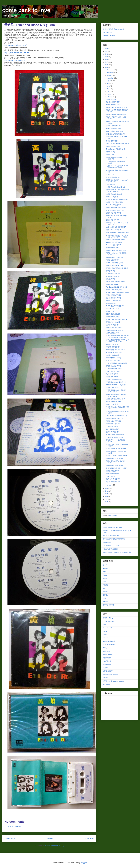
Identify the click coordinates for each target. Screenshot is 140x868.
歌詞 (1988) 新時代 (112, 374)
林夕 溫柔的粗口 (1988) (114, 358)
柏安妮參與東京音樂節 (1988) (115, 282)
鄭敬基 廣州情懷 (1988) (114, 105)
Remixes (106, 568)
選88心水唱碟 (111, 184)
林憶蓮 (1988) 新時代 (113, 197)
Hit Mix (105, 575)
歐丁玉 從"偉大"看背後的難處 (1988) (118, 144)
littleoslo (105, 635)
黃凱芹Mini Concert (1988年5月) (116, 382)
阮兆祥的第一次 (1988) (113, 322)
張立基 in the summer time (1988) (117, 107)
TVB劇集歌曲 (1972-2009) (111, 546)
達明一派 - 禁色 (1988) (113, 479)
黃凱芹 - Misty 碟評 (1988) (114, 379)
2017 (107, 62)
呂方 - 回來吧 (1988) (113, 429)
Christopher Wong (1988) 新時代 (116, 385)
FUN (104, 625)
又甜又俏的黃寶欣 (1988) (114, 369)
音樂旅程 (106, 678)
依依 (104, 588)
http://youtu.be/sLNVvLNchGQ (17, 53)
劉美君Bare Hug (108, 654)
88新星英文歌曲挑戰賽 (113, 314)
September (110, 78)
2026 (107, 49)
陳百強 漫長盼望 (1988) (114, 146)
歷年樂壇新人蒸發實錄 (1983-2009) (114, 539)
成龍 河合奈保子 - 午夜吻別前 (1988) (118, 232)
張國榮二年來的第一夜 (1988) (115, 240)
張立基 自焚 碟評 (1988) (114, 402)
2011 (107, 491)
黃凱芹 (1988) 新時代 (113, 388)
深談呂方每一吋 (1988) (113, 424)
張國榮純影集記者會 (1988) (115, 330)
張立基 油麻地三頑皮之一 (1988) (116, 399)
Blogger (84, 863)
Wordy (105, 648)
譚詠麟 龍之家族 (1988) (114, 366)
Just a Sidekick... (108, 628)
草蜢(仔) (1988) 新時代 (113, 347)
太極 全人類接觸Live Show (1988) (117, 363)
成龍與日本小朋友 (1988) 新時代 (116, 208)
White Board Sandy (109, 645)
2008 (107, 497)
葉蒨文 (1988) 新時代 (113, 325)
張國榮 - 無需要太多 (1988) (115, 263)
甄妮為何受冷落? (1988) (114, 421)
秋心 (104, 598)
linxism (105, 631)
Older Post (89, 838)
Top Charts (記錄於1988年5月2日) (117, 416)
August (109, 81)
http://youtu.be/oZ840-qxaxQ (16, 45)
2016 (107, 65)
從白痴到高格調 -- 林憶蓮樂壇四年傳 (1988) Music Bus (118, 191)
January (109, 485)
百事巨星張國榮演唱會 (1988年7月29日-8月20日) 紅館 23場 (118, 341)
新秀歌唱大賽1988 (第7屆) (114, 458)
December (110, 70)
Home (50, 838)
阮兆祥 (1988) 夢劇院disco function (117, 319)
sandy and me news (109, 36)
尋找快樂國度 (107, 658)
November (110, 73)
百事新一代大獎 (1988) (113, 274)
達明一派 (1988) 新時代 (114, 371)
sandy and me (107, 32)
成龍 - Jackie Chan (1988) (114, 230)
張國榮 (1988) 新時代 (113, 260)
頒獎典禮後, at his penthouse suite (113, 681)
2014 (107, 489)
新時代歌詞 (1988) (112, 284)
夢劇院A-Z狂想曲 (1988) (114, 301)
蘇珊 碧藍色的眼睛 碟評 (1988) (116, 134)
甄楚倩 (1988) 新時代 (113, 404)
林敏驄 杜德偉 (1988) (113, 355)
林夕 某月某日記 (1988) (114, 361)
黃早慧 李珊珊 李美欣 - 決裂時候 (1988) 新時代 (116, 391)
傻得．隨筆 (106, 651)
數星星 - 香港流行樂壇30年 (111, 536)
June (108, 86)
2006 (107, 502)
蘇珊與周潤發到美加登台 (114, 129)
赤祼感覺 (106, 585)
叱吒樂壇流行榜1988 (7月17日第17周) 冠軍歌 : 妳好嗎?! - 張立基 (117, 236)
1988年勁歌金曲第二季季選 (115, 437)
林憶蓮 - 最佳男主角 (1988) (115, 202)
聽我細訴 (106, 592)
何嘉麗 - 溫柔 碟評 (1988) (114, 290)
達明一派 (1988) (111, 476)
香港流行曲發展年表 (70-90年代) (113, 527)
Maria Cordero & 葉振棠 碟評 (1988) (117, 292)
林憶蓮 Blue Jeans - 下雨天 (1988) (117, 200)
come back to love (26, 10)
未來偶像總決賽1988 (113, 471)
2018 (107, 60)
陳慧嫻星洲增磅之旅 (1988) (115, 418)
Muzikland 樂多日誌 (109, 641)
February (110, 97)
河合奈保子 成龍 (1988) (114, 213)
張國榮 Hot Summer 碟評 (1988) (116, 250)
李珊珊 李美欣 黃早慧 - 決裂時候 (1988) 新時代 (116, 395)
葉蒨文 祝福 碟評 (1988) (114, 295)
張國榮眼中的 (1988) (113, 248)
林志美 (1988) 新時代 (113, 344)
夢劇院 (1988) (111, 154)
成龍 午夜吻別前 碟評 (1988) (115, 210)
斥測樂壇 (106, 668)
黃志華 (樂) (106, 684)
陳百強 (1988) (111, 279)
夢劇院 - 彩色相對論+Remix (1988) (117, 268)
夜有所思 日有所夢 (109, 605)
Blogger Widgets (113, 515)
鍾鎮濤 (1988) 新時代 (113, 432)
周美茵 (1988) (111, 152)
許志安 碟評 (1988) (112, 141)
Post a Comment (15, 826)
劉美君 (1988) (111, 311)
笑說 (104, 582)
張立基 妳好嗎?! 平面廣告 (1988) (116, 114)
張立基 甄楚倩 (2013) (113, 99)
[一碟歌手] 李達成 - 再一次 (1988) (117, 468)
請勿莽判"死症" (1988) (113, 102)
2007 (107, 499)
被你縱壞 (106, 602)
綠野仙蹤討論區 (108, 671)
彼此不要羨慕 (107, 661)
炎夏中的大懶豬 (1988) (113, 177)
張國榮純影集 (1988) (113, 333)
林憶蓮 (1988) (111, 175)
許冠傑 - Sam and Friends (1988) (117, 456)
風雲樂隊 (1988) (111, 303)
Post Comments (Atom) (55, 846)
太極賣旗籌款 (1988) (113, 317)
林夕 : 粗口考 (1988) (113, 309)
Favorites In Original (109, 621)
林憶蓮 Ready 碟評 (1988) (114, 194)
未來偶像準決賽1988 (113, 474)
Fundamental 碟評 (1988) (114, 352)
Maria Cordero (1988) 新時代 (115, 435)
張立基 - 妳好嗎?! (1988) (114, 126)
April (108, 92)
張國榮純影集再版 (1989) (114, 327)
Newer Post (10, 838)
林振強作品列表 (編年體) (110, 549)
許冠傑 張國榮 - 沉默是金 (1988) (116, 449)
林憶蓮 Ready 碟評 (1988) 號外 (116, 187)
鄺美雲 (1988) (111, 271)
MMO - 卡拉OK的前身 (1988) (115, 306)
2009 (107, 494)
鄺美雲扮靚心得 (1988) (113, 276)
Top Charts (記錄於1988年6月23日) (117, 287)
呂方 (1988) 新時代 (112, 427)
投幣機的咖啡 (107, 664)
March (109, 94)
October (109, 75)
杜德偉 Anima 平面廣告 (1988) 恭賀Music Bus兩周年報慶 (117, 167)
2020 (107, 54)
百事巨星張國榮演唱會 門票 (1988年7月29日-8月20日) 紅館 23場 (117, 336)
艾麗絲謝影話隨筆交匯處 (110, 674)
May (108, 89)
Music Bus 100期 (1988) (114, 205)
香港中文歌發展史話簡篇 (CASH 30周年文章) (117, 552)
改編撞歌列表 (107, 542)
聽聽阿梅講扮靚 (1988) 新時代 (116, 350)
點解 (104, 572)
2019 (107, 57)
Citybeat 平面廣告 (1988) (114, 242)
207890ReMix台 (108, 618)
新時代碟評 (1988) (112, 377)
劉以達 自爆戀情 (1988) (114, 298)
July (108, 83)
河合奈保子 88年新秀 (113, 220)
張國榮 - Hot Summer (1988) (115, 266)
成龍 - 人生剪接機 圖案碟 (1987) (116, 227)
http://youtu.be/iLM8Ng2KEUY (16, 60)
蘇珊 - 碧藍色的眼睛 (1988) (115, 131)
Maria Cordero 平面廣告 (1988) (116, 149)
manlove (105, 638)
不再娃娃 (106, 595)
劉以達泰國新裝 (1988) (113, 482)
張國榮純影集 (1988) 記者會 (115, 257)
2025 (107, 51)
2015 (107, 68)
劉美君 (105, 565)
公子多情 (106, 578)
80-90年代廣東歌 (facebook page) (113, 29)
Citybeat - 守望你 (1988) (114, 245)
